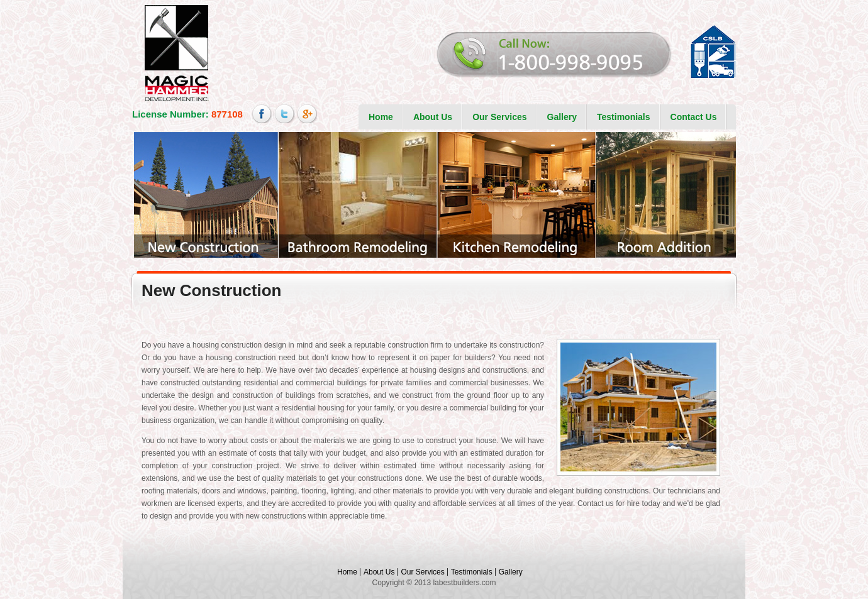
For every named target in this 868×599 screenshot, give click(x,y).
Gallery (562, 117)
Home (381, 117)
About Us (433, 117)
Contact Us (694, 117)
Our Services (499, 117)
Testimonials (624, 117)
